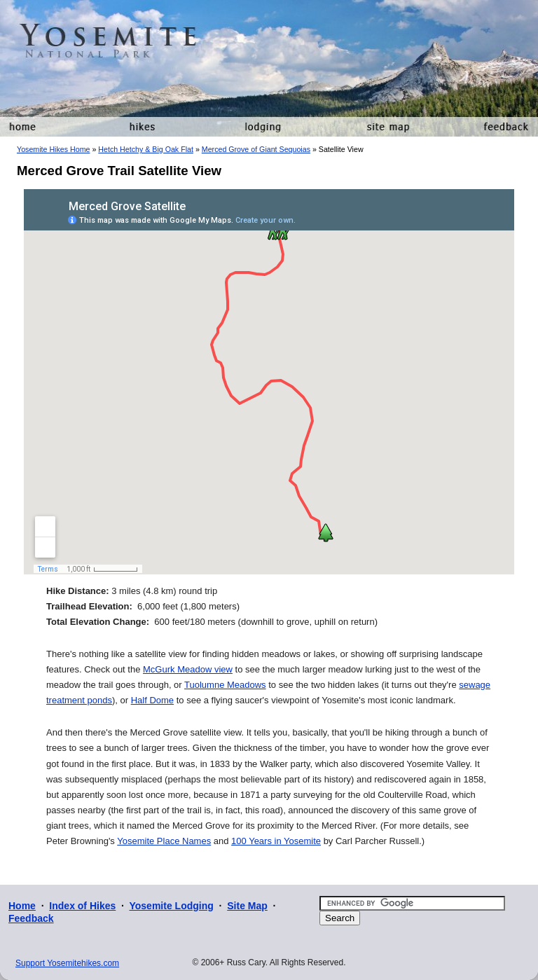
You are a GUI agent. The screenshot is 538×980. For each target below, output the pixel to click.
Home (22, 906)
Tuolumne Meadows (225, 685)
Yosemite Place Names (164, 841)
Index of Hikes (82, 906)
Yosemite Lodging (171, 906)
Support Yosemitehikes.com (67, 963)
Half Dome (152, 700)
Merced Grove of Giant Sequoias (256, 149)
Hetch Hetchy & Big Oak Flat (146, 149)
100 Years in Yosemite (276, 841)
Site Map (247, 906)
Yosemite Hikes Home (53, 149)
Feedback (31, 918)
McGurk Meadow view (188, 669)
